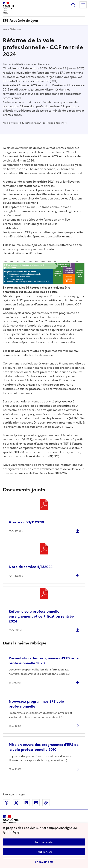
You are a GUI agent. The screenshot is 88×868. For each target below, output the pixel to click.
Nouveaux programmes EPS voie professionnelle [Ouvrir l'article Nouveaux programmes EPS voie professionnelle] (36, 704)
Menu (83, 5)
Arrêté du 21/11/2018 (26, 522)
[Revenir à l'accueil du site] (11, 823)
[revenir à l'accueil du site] (44, 21)
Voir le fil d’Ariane (12, 29)
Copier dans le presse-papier (46, 803)
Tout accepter (44, 842)
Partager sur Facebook (6, 803)
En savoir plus (44, 862)
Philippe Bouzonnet (57, 123)
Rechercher (73, 5)
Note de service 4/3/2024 (31, 567)
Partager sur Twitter (16, 803)
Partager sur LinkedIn (26, 803)
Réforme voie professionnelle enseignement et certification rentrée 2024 (41, 616)
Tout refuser (44, 852)
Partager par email (36, 803)
